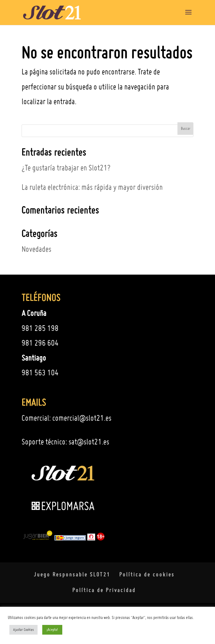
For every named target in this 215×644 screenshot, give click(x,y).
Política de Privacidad (104, 590)
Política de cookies (147, 574)
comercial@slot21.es (82, 418)
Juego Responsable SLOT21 (72, 574)
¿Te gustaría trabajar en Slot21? (66, 168)
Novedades (36, 249)
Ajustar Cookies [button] (23, 630)
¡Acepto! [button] (52, 629)
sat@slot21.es (89, 442)
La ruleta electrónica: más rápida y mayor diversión (92, 187)
